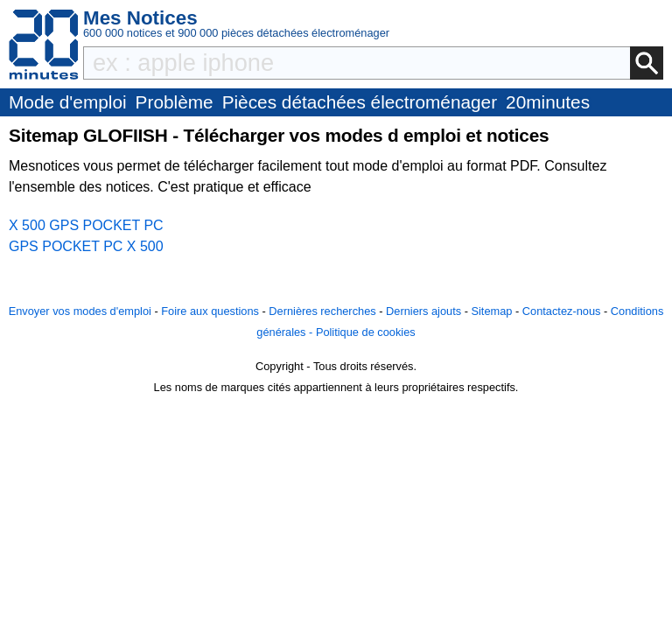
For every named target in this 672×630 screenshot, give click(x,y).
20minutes (548, 102)
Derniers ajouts (423, 311)
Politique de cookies (366, 332)
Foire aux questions (210, 311)
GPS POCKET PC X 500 (86, 246)
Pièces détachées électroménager (360, 102)
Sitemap (491, 311)
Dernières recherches (322, 311)
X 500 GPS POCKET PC (86, 225)
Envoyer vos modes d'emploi (80, 311)
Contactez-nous (562, 311)
